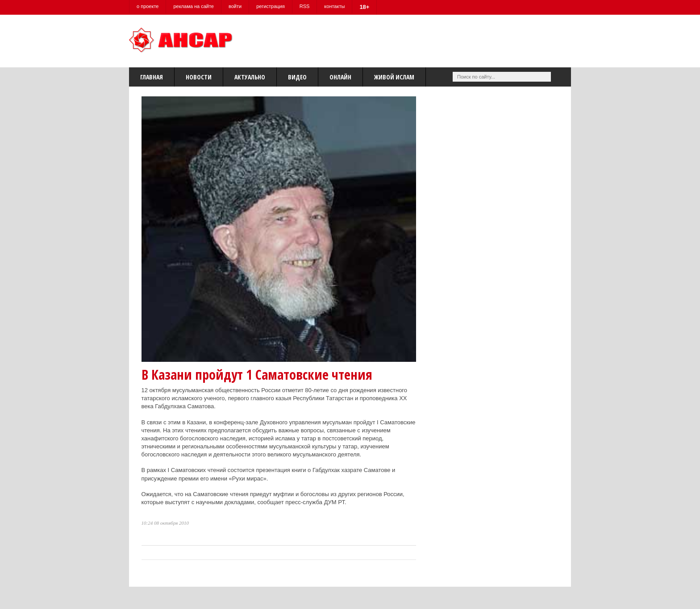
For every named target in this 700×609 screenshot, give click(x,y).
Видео (297, 77)
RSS (305, 6)
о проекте (148, 6)
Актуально (250, 77)
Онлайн (340, 77)
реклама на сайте (194, 6)
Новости (199, 77)
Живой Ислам (394, 77)
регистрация (271, 6)
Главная (152, 77)
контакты (334, 6)
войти (235, 6)
